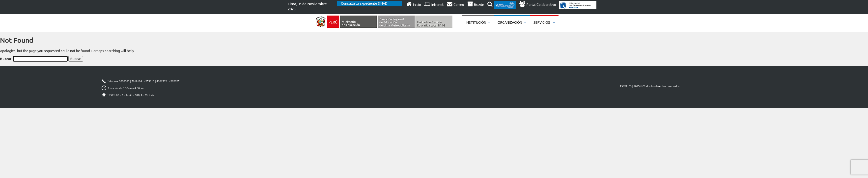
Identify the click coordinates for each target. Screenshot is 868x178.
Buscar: (6, 59)
